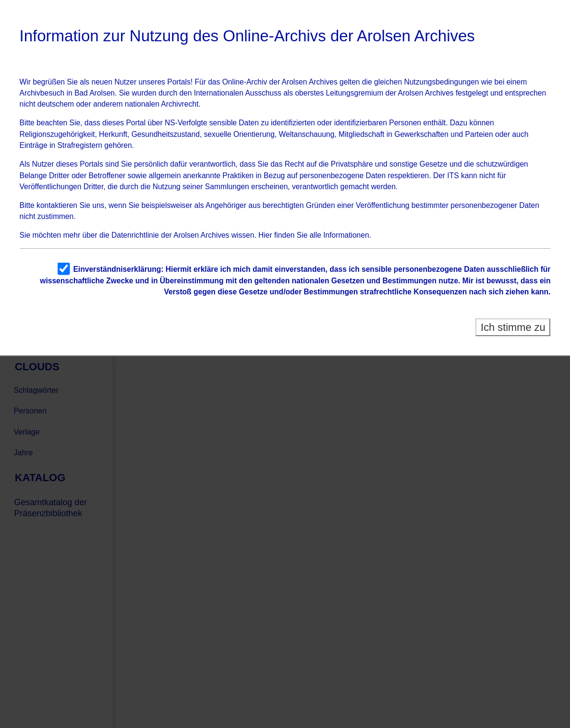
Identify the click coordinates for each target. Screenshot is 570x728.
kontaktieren (57, 205)
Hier (265, 235)
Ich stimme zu (513, 327)
